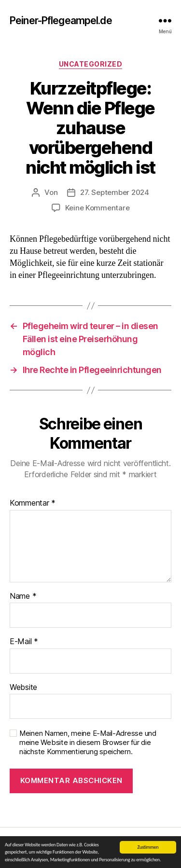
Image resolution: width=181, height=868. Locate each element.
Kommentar (33, 503)
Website (23, 688)
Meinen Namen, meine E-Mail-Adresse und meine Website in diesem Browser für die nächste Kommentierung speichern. (88, 743)
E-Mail (24, 642)
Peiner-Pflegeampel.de (61, 21)
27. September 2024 (114, 192)
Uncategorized (91, 64)
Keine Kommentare (97, 208)
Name (23, 596)
